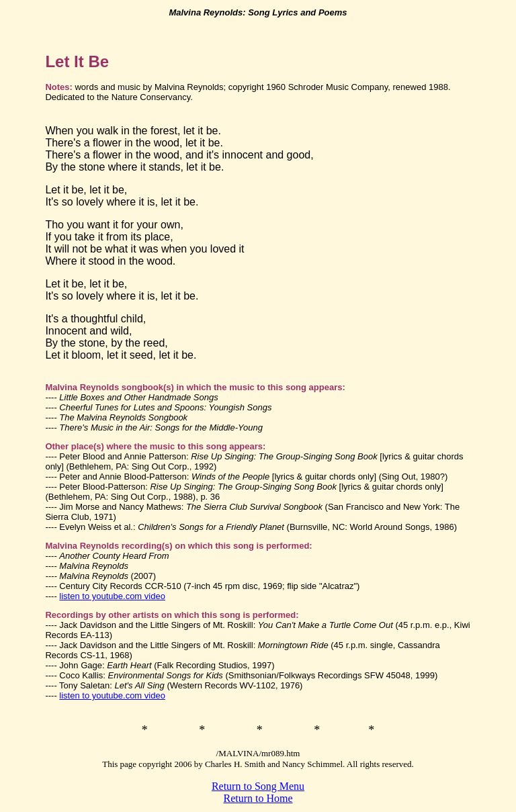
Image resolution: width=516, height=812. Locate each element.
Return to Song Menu (258, 786)
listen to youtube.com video (112, 596)
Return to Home (258, 798)
